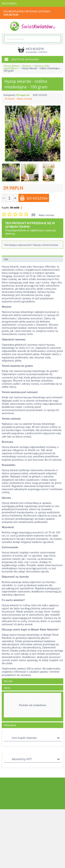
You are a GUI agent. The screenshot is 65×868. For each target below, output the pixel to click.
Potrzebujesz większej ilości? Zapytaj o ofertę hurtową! (31, 245)
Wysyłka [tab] (8, 681)
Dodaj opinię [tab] (10, 725)
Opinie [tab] (7, 688)
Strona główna (12, 66)
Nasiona (27, 66)
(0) (33, 215)
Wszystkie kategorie (22, 59)
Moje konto (9, 3)
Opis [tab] (6, 259)
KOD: (36, 95)
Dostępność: (10, 95)
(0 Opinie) (10, 99)
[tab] (32, 706)
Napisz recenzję (25, 99)
